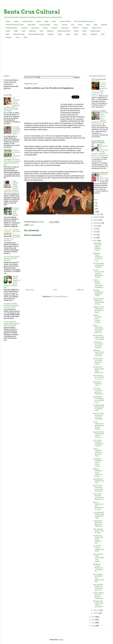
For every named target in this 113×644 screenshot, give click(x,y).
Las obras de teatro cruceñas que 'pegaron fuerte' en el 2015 (11, 305)
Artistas (39, 21)
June (95, 232)
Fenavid (45, 28)
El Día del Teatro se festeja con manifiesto (99, 265)
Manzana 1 (50, 31)
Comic (56, 25)
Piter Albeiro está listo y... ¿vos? (98, 384)
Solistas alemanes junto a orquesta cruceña (97, 319)
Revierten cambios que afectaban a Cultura (98, 293)
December (97, 214)
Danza (88, 25)
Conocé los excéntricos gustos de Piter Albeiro (98, 391)
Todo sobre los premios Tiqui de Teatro (98, 531)
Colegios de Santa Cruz (100, 173)
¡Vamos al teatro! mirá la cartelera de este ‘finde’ (99, 353)
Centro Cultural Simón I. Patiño (15, 25)
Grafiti (23, 31)
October (96, 220)
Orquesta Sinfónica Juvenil (36, 34)
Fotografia (85, 28)
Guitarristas (32, 31)
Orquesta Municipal (19, 34)
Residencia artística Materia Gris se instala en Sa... (98, 568)
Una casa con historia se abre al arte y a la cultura (17, 131)
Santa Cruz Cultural (32, 12)
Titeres (18, 37)
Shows (76, 34)
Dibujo (96, 25)
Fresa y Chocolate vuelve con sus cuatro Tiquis (98, 452)
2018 (94, 209)
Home (55, 290)
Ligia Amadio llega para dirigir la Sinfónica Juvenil (97, 247)
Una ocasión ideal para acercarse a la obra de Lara (99, 497)
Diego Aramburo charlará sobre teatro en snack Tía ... (99, 435)
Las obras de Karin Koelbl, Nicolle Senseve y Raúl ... (98, 539)
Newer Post (30, 290)
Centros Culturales (45, 25)
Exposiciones (35, 28)
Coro (73, 25)
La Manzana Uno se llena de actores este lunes (98, 345)
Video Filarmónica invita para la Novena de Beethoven (98, 329)
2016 (94, 617)
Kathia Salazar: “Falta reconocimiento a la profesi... (99, 558)
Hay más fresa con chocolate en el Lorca (99, 377)
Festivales (54, 28)
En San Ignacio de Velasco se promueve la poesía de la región (12, 323)
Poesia (60, 34)
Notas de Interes (95, 31)
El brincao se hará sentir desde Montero (16, 212)
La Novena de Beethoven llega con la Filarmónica (98, 523)
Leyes (41, 31)
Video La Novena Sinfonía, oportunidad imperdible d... (99, 284)
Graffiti (16, 31)
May (95, 235)
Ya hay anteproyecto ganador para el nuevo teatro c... (98, 425)
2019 (94, 206)
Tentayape (9, 37)
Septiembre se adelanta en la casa (99, 481)
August (96, 226)
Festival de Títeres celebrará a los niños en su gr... (98, 257)
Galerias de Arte (97, 28)
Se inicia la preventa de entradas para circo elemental (12, 259)
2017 (94, 212)
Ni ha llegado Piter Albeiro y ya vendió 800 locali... (99, 399)
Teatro (103, 34)
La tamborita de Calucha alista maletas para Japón (99, 515)
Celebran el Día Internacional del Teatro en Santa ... (98, 309)
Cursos (80, 25)
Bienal (54, 21)
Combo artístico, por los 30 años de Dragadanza (99, 595)
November (97, 217)
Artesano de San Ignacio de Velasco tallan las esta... (99, 301)
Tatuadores (94, 34)
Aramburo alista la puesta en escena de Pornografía (98, 416)
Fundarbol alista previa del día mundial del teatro (98, 408)
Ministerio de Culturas (64, 31)
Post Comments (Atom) (59, 297)
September (97, 223)
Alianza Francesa (28, 21)
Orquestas (51, 34)
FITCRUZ (75, 28)
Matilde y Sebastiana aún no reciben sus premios (98, 472)
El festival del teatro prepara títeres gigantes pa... (99, 370)
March (96, 240)
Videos (26, 37)
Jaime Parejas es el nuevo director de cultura (98, 361)
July (95, 229)
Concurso (64, 25)
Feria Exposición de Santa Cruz (99, 80)
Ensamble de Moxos (12, 28)
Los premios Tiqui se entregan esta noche (99, 548)
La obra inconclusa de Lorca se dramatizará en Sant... (99, 273)
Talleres (84, 34)
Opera (7, 34)
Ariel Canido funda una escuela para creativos (98, 443)
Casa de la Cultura (65, 21)
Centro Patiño (31, 25)
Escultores (24, 28)
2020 (94, 203)
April (95, 238)
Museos (76, 31)
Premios (68, 34)
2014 (94, 623)
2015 (94, 620)
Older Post (80, 290)
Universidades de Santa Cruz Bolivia (98, 142)
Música (84, 31)
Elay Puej (104, 25)
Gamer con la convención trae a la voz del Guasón (98, 488)
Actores (8, 21)
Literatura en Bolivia (99, 111)
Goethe (8, 31)
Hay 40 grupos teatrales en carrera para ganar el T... (98, 587)
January (96, 613)
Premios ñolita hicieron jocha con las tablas (99, 337)
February (97, 610)
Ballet (46, 21)
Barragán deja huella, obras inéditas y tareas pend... (99, 604)
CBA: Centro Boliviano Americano (84, 21)
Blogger (60, 640)
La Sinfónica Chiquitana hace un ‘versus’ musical (98, 462)
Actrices (16, 21)
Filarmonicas (65, 28)
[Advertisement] (56, 57)
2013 (94, 626)
